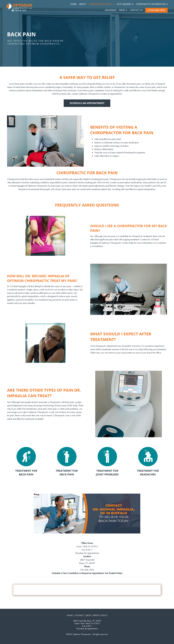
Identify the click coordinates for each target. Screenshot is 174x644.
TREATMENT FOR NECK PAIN (67, 473)
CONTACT (79, 615)
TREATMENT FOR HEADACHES (148, 473)
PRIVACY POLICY (100, 615)
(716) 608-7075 (156, 10)
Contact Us (136, 10)
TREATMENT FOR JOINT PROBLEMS (107, 473)
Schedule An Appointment (87, 103)
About (83, 4)
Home (73, 4)
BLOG (89, 615)
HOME (70, 615)
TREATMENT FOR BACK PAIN (26, 473)
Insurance (111, 10)
